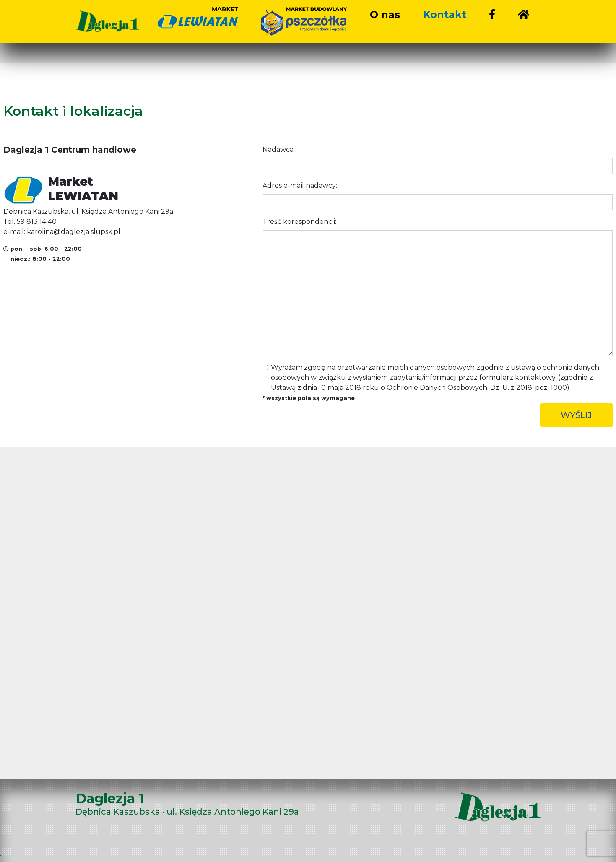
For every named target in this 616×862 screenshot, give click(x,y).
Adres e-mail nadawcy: (300, 186)
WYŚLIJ (576, 415)
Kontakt (445, 14)
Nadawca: (279, 149)
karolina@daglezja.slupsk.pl (74, 232)
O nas (385, 14)
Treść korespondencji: (299, 222)
